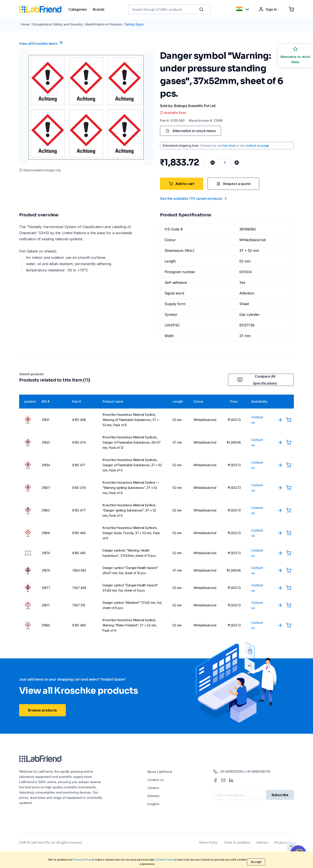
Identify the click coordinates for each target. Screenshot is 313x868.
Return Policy (209, 842)
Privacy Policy (82, 860)
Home (25, 24)
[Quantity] (224, 163)
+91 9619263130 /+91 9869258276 (242, 772)
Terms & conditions (237, 842)
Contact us (155, 780)
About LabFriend (160, 772)
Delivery (153, 796)
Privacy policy (284, 842)
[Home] (44, 9)
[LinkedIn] (231, 780)
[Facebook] (215, 780)
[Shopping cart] (291, 9)
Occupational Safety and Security (57, 24)
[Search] (202, 9)
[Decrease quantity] (212, 163)
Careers (153, 788)
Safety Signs (134, 24)
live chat (229, 146)
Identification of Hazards (104, 24)
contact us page (257, 146)
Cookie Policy (165, 860)
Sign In (268, 9)
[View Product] (280, 420)
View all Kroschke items (41, 43)
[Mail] (223, 780)
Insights (153, 804)
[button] (202, 9)
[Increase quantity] (236, 163)
